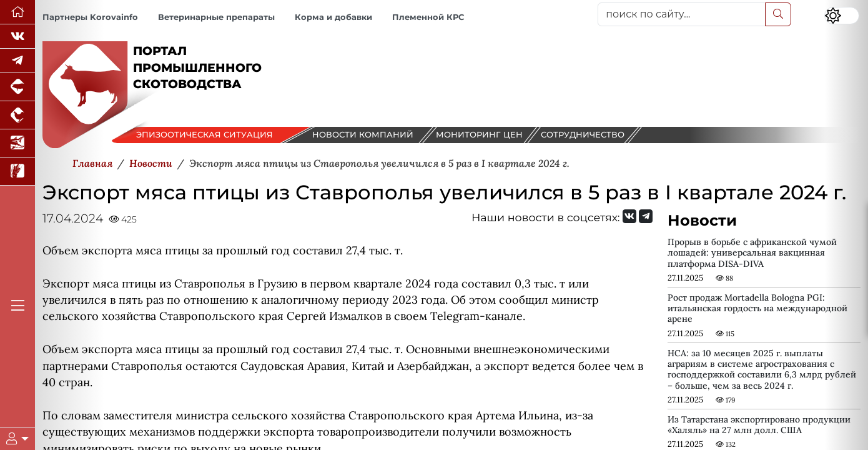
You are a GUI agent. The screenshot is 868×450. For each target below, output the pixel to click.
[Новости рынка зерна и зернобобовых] (17, 172)
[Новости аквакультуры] (17, 143)
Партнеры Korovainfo (90, 17)
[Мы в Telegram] (17, 61)
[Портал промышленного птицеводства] (17, 115)
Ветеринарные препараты (216, 17)
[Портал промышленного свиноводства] (17, 87)
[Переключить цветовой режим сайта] (842, 16)
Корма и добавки (333, 17)
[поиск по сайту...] (682, 14)
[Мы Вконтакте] (17, 37)
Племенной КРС (428, 17)
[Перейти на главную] (17, 12)
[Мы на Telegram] (646, 216)
